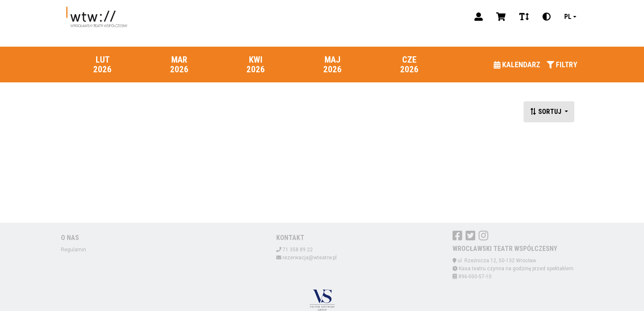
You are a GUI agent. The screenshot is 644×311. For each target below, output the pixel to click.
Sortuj (546, 112)
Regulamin (73, 250)
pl (568, 17)
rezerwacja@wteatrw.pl (310, 258)
